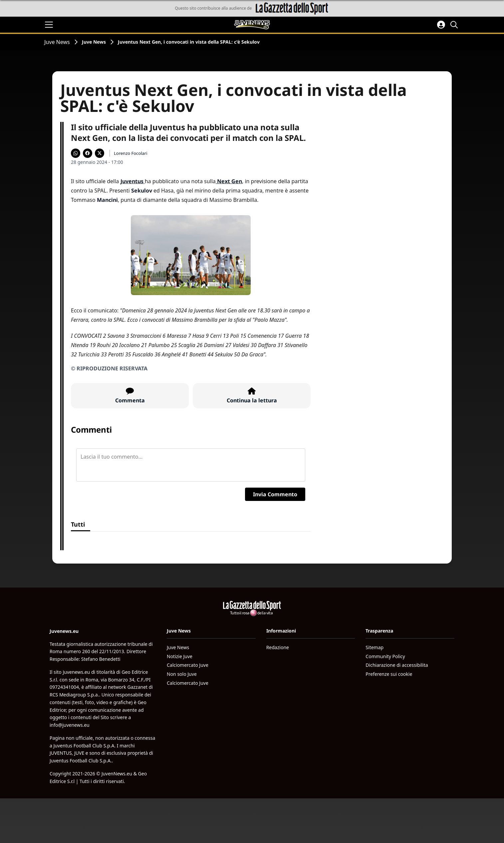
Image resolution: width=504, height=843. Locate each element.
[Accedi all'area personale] (441, 25)
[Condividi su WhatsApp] (76, 153)
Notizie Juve (180, 656)
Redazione (278, 647)
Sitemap (375, 647)
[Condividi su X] (100, 153)
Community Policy (385, 656)
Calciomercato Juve (188, 665)
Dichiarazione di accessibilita (397, 665)
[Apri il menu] (49, 25)
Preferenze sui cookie (389, 674)
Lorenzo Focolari (131, 153)
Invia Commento (275, 494)
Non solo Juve (182, 674)
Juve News (57, 42)
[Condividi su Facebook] (88, 153)
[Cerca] (455, 25)
